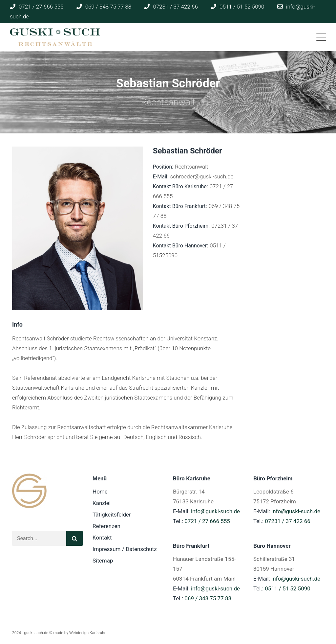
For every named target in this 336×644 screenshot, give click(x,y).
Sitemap (103, 561)
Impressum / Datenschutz (125, 549)
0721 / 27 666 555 (207, 521)
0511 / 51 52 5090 (288, 588)
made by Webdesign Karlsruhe (80, 633)
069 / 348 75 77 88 (208, 598)
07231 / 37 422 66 (288, 521)
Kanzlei (102, 503)
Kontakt (102, 538)
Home (100, 492)
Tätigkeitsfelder (112, 515)
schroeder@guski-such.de (202, 176)
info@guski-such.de (215, 511)
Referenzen (106, 526)
